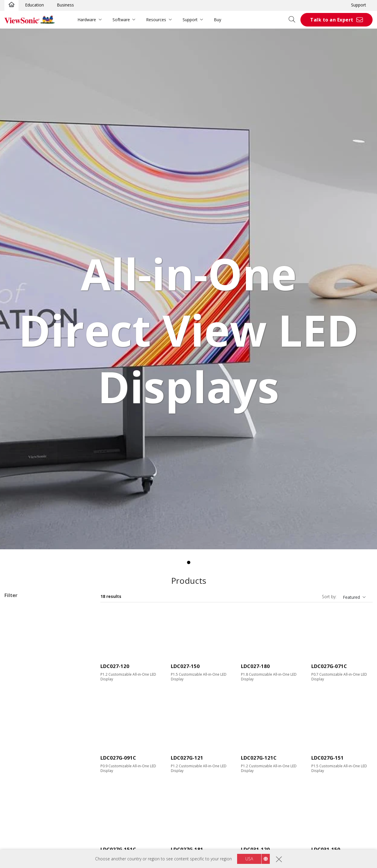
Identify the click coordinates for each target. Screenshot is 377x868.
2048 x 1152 (25, 724)
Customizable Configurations (32, 616)
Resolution (21, 709)
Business (65, 5)
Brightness (21, 748)
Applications (23, 630)
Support (359, 5)
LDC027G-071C (329, 666)
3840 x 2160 (25, 732)
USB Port (23, 795)
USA (249, 859)
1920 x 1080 (25, 716)
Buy (218, 20)
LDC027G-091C (118, 758)
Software (121, 20)
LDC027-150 (185, 666)
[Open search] (294, 20)
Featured (351, 597)
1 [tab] (188, 563)
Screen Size (22, 661)
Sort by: (329, 597)
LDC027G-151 (328, 758)
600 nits (21, 756)
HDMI (19, 779)
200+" (19, 693)
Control (18, 819)
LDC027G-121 (187, 758)
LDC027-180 (255, 666)
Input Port (20, 772)
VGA (18, 787)
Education (34, 5)
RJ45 (18, 827)
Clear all (81, 608)
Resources (156, 20)
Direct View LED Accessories (41, 645)
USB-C (20, 803)
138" (18, 677)
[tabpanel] (188, 289)
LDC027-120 (115, 666)
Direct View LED (29, 638)
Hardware (87, 20)
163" (18, 685)
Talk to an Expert (332, 20)
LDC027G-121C (259, 758)
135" (18, 669)
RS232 (20, 835)
